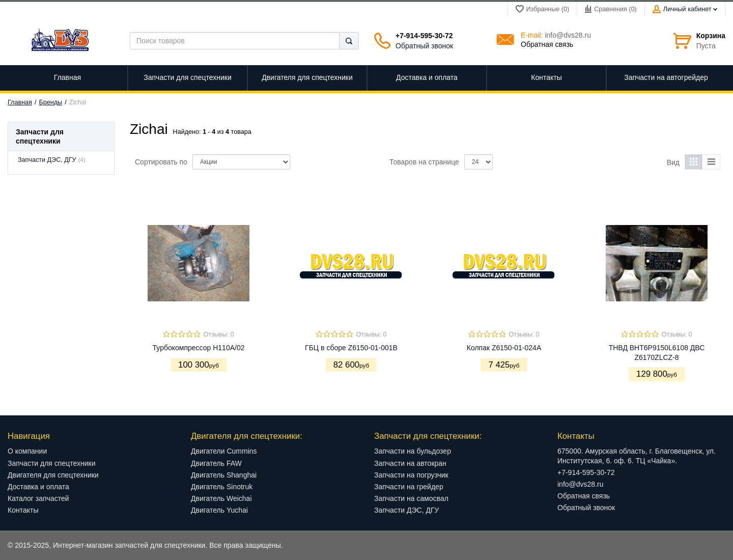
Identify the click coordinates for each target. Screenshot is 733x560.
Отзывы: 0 (218, 334)
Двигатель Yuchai (219, 510)
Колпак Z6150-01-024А (504, 348)
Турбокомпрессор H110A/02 (199, 348)
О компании (27, 451)
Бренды (51, 102)
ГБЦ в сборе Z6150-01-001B (351, 348)
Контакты (23, 510)
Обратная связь (547, 44)
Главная (20, 102)
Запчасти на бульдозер (413, 451)
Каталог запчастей (38, 498)
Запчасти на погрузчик (411, 475)
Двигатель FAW (216, 463)
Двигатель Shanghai (224, 475)
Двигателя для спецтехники (53, 475)
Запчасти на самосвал (411, 498)
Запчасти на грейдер (409, 487)
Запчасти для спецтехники (51, 463)
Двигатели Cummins (224, 451)
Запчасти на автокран (410, 463)
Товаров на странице (424, 162)
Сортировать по (161, 162)
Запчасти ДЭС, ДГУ (47, 160)
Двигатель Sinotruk (222, 487)
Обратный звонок (424, 46)
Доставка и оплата (38, 487)
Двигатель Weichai (221, 498)
